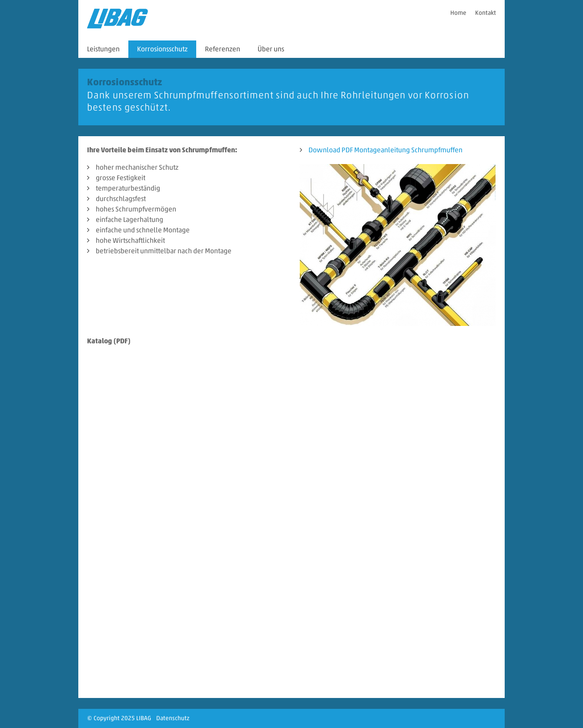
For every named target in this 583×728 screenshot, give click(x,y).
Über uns (271, 49)
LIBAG (144, 718)
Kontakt (486, 13)
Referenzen (223, 49)
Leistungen (103, 49)
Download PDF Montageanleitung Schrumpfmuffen (385, 150)
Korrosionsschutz (162, 49)
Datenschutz (173, 718)
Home (458, 13)
